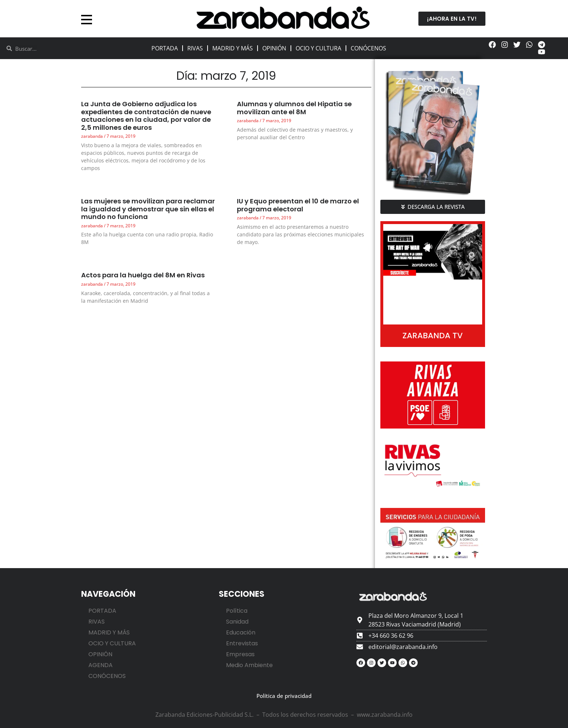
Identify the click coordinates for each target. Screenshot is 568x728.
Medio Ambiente (249, 665)
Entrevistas (242, 643)
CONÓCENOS (368, 48)
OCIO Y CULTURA (318, 48)
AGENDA (101, 665)
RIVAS (195, 48)
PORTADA (165, 48)
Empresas (240, 654)
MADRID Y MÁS (233, 48)
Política (237, 611)
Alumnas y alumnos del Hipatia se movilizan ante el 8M (294, 108)
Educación (241, 632)
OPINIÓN (274, 48)
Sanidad (237, 622)
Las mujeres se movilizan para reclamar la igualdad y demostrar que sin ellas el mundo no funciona (148, 209)
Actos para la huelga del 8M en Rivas (143, 275)
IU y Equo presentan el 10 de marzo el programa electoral (298, 205)
